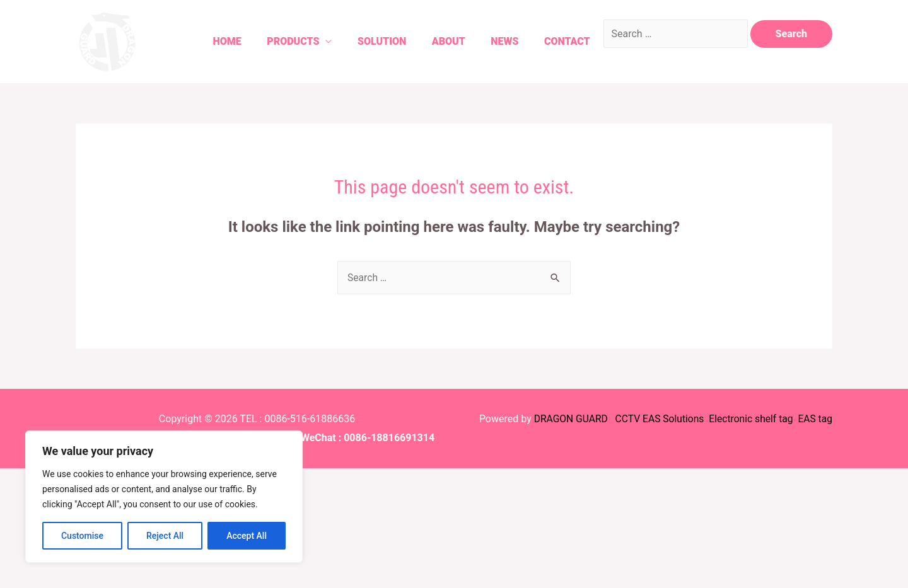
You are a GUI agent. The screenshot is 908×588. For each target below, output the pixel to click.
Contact (562, 41)
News (496, 41)
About (436, 41)
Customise (82, 536)
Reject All (165, 536)
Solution (365, 41)
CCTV (623, 419)
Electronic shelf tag (749, 419)
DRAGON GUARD (566, 419)
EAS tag (813, 419)
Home (204, 41)
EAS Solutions (671, 419)
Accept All (247, 536)
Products (273, 41)
